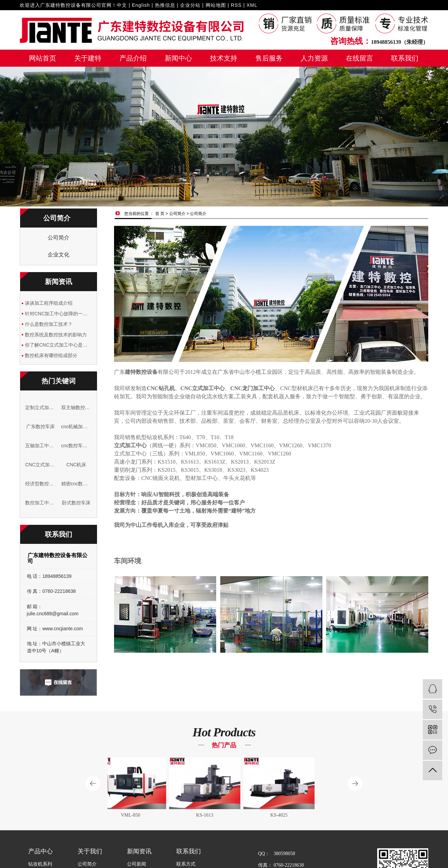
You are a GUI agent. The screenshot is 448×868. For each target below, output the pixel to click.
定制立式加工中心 (41, 407)
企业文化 (59, 255)
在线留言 (359, 58)
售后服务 (269, 58)
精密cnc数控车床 (77, 484)
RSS (236, 5)
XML (252, 5)
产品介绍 (133, 58)
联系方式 (186, 864)
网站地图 (216, 5)
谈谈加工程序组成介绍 (49, 303)
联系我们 (405, 58)
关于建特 (88, 58)
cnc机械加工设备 (77, 427)
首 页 (160, 214)
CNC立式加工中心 (41, 465)
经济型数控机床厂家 (41, 484)
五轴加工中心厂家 (41, 446)
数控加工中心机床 (41, 503)
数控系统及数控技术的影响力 (56, 335)
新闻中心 (178, 58)
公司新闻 (137, 864)
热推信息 (165, 5)
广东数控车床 (41, 427)
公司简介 (59, 238)
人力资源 (314, 58)
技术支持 (224, 58)
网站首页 (43, 58)
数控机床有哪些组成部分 (51, 355)
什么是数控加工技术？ (49, 324)
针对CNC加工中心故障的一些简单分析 (58, 314)
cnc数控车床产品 (77, 446)
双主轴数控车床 (77, 407)
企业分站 (190, 5)
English (141, 5)
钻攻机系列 (40, 864)
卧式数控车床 (76, 503)
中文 (122, 5)
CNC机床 (76, 465)
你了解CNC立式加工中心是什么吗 (58, 345)
